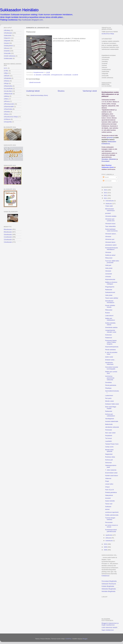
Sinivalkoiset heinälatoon (110, 302)
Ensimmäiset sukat (111, 473)
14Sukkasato (8, 33)
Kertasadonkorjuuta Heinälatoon (112, 249)
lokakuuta (109, 204)
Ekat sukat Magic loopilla (111, 408)
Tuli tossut (109, 438)
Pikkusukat (109, 310)
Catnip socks (109, 447)
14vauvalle (7, 53)
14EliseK (7, 76)
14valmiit (7, 51)
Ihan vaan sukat (110, 433)
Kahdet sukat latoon (112, 476)
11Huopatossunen (57, 75)
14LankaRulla (8, 89)
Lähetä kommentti (35, 82)
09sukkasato (8, 232)
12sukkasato (8, 240)
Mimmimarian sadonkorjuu (110, 210)
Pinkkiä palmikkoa (111, 492)
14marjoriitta (8, 122)
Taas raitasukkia (110, 226)
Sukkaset (108, 507)
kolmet (107, 509)
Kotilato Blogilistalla (108, 586)
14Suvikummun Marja (11, 117)
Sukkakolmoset (110, 292)
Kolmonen (109, 335)
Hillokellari (113, 159)
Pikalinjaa (108, 388)
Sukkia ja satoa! (110, 255)
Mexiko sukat (109, 401)
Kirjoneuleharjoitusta (112, 347)
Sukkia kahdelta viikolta (110, 324)
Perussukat (109, 522)
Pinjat (107, 481)
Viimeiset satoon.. (111, 234)
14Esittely (7, 30)
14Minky (6, 96)
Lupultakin (109, 441)
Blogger (85, 639)
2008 (106, 550)
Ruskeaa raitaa (110, 457)
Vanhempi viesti (90, 91)
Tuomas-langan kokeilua (110, 519)
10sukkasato (8, 234)
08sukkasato (8, 229)
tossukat (108, 498)
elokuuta (109, 538)
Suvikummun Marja (108, 34)
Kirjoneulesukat (110, 279)
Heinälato (105, 159)
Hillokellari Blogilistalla (109, 589)
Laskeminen (109, 396)
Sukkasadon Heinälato (19, 10)
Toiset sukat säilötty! (112, 298)
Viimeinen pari (110, 239)
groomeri (110, 138)
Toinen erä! (109, 504)
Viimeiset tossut (110, 224)
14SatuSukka (8, 109)
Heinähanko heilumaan (109, 363)
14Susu (6, 114)
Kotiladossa (105, 576)
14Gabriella (7, 78)
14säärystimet (8, 46)
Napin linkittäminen (108, 630)
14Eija (6, 73)
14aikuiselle (8, 35)
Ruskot (107, 313)
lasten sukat (109, 357)
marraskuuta (110, 201)
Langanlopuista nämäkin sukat (111, 331)
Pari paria (108, 398)
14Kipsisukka (8, 86)
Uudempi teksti (33, 91)
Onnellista (108, 382)
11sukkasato (67, 75)
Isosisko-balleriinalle (112, 421)
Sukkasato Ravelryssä (109, 584)
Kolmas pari (109, 460)
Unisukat (108, 277)
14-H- (6, 68)
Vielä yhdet (109, 268)
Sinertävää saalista (111, 327)
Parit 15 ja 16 (110, 490)
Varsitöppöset (110, 419)
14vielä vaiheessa (9, 56)
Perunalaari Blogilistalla (109, 581)
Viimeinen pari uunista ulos (110, 220)
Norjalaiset (109, 436)
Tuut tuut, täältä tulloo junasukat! (112, 262)
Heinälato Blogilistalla (108, 591)
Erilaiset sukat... (110, 360)
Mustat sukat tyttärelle (109, 451)
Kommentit (107, 181)
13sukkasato (8, 242)
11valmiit (75, 75)
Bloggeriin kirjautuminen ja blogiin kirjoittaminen (110, 624)
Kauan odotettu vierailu (110, 306)
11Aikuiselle (46, 75)
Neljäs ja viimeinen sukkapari (111, 283)
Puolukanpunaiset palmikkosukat (111, 531)
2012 (106, 195)
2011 (106, 198)
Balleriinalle (109, 424)
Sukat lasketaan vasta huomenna (111, 230)
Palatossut (109, 338)
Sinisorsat (108, 463)
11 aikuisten (38, 75)
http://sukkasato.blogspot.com (30, 20)
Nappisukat (109, 454)
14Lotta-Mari (8, 91)
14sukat (6, 43)
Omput (107, 487)
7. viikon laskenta (111, 470)
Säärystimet (109, 495)
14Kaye (6, 83)
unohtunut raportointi (112, 512)
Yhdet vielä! (109, 206)
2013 (106, 193)
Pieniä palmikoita (111, 385)
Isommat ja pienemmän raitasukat (110, 378)
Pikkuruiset (109, 258)
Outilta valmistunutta (112, 515)
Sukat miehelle (110, 501)
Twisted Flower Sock (112, 444)
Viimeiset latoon (110, 242)
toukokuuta (109, 541)
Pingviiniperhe (110, 287)
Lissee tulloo (109, 484)
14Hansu (7, 81)
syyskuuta (109, 535)
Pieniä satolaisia (110, 350)
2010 (106, 544)
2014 (106, 190)
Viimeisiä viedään (111, 216)
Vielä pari (108, 265)
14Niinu (6, 99)
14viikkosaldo (8, 58)
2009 (106, 547)
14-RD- (6, 71)
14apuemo (7, 38)
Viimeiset (108, 237)
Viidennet (108, 478)
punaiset (108, 213)
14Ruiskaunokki (9, 104)
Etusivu (61, 91)
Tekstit (106, 177)
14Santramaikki (9, 107)
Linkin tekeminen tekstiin (109, 627)
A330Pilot (68, 639)
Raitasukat (109, 290)
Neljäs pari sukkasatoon (110, 319)
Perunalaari (106, 161)
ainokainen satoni (111, 245)
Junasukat (109, 274)
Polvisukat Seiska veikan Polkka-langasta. (111, 342)
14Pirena (7, 101)
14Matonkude (8, 94)
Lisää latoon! (109, 316)
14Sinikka (7, 112)
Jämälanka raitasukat (112, 427)
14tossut (6, 48)
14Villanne (7, 119)
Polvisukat (109, 430)
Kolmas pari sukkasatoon (110, 415)
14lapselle (7, 41)
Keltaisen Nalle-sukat (112, 404)
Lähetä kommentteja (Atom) (39, 95)
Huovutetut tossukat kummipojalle (112, 368)
